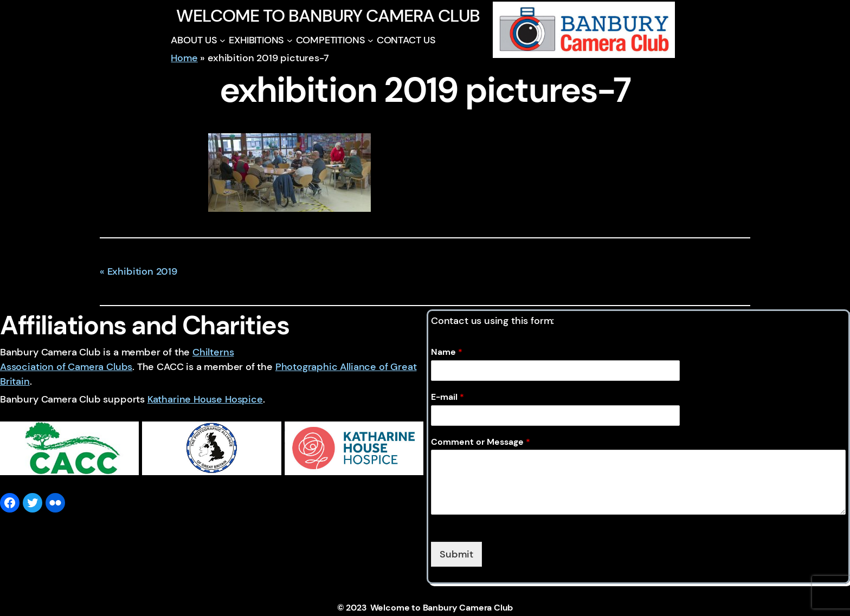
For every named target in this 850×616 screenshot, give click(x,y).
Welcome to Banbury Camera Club (328, 16)
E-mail (447, 397)
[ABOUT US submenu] (223, 40)
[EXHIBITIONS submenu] (290, 40)
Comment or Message (481, 442)
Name (447, 352)
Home (184, 58)
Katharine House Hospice (205, 399)
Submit (456, 554)
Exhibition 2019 (142, 271)
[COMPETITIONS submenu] (371, 40)
